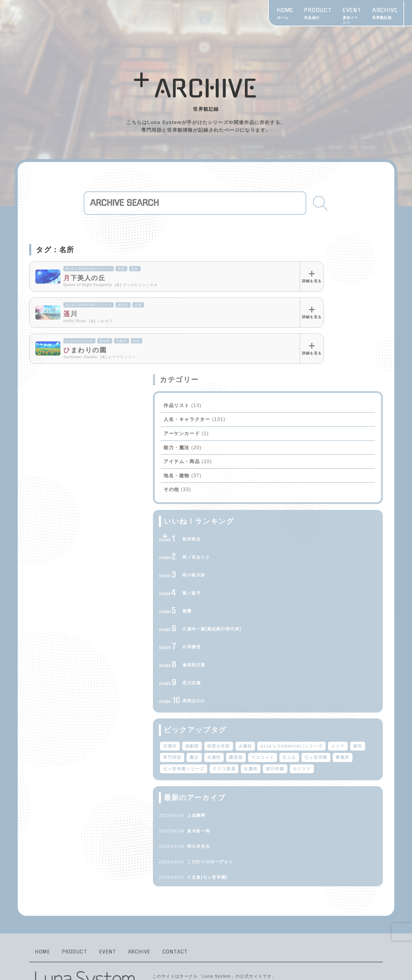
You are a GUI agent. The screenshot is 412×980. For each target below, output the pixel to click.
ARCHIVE (272, 15)
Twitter (375, 14)
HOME (168, 15)
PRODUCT (201, 15)
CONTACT (385, 23)
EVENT (237, 15)
